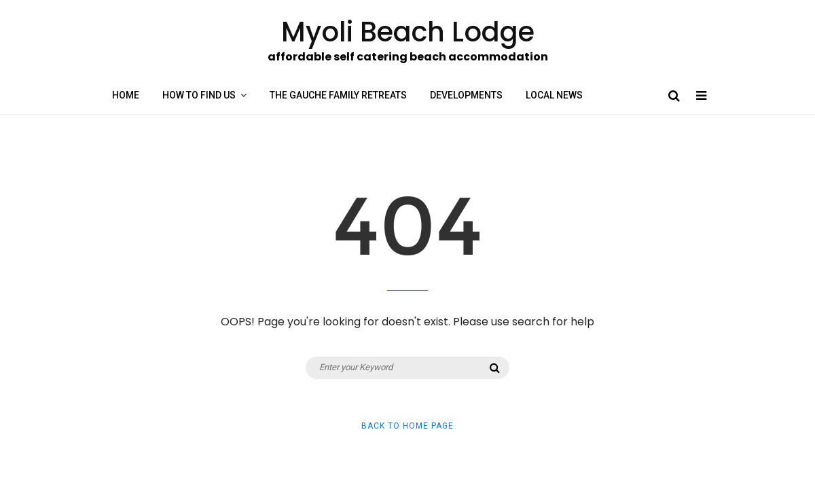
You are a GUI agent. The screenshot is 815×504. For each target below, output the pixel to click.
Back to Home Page (407, 426)
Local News (554, 95)
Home (126, 95)
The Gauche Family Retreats (338, 95)
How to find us (199, 95)
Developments (466, 95)
